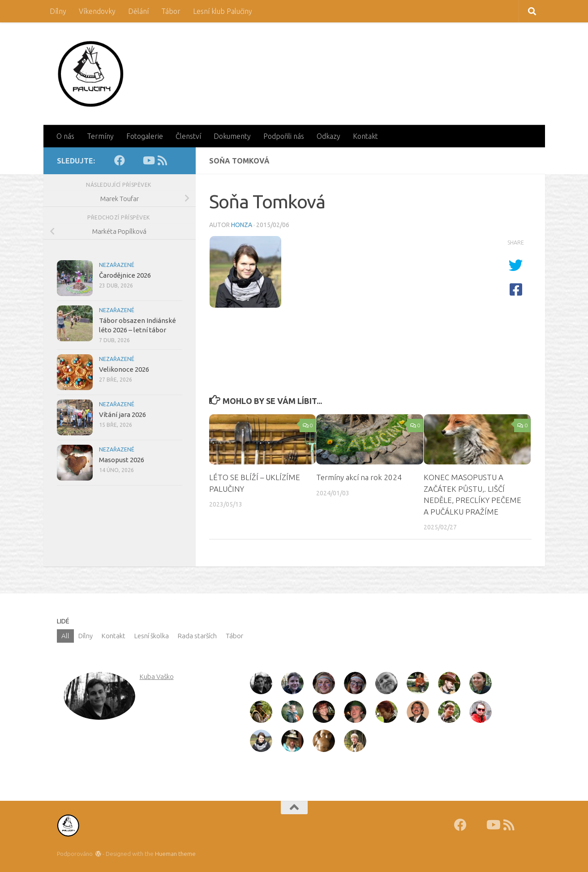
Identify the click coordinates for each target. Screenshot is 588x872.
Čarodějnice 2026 (125, 275)
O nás (65, 136)
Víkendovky (97, 11)
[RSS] (163, 160)
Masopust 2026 (122, 460)
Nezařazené (117, 265)
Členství (188, 136)
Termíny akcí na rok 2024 (359, 477)
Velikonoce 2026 (124, 369)
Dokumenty (232, 136)
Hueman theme (175, 854)
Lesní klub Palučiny (223, 11)
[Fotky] (134, 160)
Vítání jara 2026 (122, 415)
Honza (242, 225)
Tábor (171, 11)
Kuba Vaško (157, 677)
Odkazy (328, 136)
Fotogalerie (145, 136)
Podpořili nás (284, 136)
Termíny (100, 136)
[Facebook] (120, 160)
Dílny (58, 11)
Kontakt (365, 136)
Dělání (138, 11)
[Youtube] (148, 160)
